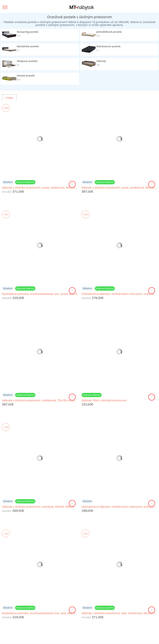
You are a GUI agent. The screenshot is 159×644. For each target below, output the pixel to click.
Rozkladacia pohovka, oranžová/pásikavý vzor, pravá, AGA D (40, 294)
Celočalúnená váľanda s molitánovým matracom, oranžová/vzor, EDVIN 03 (119, 507)
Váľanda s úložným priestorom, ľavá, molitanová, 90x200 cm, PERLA (119, 613)
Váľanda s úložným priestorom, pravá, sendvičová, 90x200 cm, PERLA (119, 188)
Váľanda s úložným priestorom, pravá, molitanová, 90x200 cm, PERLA (40, 188)
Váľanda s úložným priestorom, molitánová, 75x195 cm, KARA (40, 400)
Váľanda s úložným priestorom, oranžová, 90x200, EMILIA (38, 507)
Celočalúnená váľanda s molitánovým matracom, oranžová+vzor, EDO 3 (119, 294)
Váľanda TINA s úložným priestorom (104, 400)
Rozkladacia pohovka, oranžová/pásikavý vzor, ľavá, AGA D (39, 613)
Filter (9, 98)
